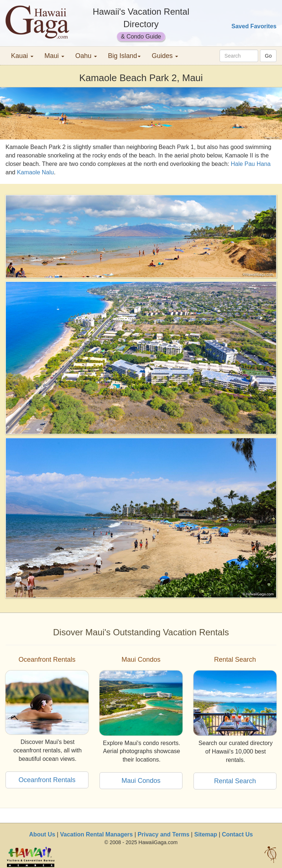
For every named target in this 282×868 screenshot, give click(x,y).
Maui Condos (141, 781)
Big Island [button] (124, 56)
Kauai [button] (22, 56)
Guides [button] (165, 56)
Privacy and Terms (164, 834)
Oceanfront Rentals (47, 780)
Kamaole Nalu (35, 172)
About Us (42, 834)
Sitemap (206, 834)
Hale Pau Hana (251, 164)
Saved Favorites (254, 26)
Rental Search (235, 781)
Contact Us (237, 834)
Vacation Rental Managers (96, 834)
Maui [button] (54, 56)
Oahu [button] (86, 56)
